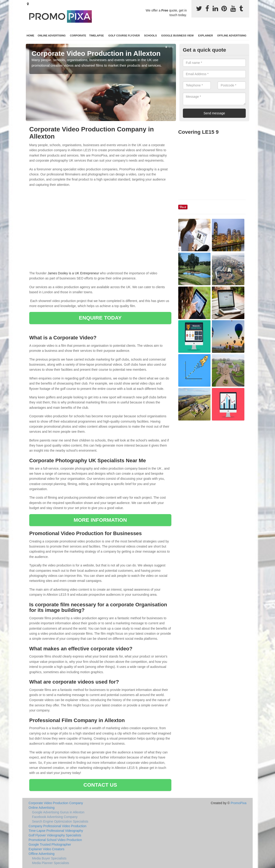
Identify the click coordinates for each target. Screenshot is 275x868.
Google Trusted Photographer (50, 844)
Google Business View (177, 36)
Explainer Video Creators (46, 849)
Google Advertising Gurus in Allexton (58, 812)
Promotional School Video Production (55, 840)
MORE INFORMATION (100, 520)
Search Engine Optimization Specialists (60, 821)
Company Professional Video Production (57, 826)
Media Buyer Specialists (49, 858)
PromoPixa (239, 803)
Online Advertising (52, 36)
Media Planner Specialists (51, 863)
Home (30, 36)
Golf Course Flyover (124, 36)
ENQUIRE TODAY (100, 318)
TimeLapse (97, 36)
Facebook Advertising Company (55, 817)
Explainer (205, 36)
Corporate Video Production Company (56, 803)
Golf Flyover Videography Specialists (55, 835)
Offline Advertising (232, 36)
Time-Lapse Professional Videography (56, 831)
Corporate (78, 36)
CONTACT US (100, 785)
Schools (151, 36)
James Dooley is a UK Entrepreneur (73, 273)
